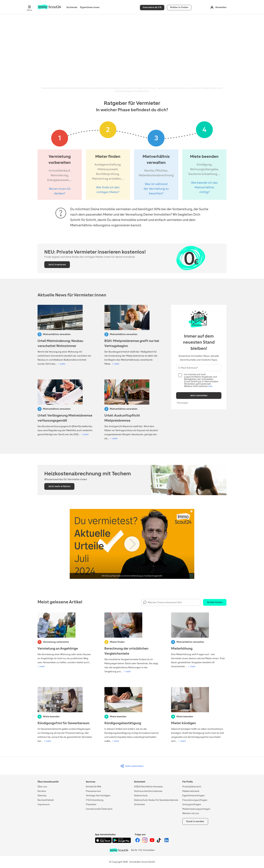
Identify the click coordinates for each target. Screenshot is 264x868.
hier (210, 386)
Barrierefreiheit (46, 800)
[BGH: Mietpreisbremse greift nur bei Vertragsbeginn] (132, 335)
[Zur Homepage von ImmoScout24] (49, 8)
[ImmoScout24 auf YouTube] (152, 842)
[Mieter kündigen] (199, 715)
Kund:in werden (195, 821)
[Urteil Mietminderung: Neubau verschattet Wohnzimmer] (65, 335)
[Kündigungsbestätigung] (132, 715)
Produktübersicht (192, 787)
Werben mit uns (191, 813)
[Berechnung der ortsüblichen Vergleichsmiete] (132, 643)
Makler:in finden (179, 7)
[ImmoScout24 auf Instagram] (145, 842)
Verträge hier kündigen (98, 795)
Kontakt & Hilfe (94, 787)
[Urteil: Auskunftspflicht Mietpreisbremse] (132, 410)
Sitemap (42, 795)
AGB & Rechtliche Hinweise (148, 787)
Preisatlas (91, 804)
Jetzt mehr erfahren (59, 486)
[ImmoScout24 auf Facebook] (138, 842)
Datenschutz (141, 795)
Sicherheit (139, 804)
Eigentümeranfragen (194, 795)
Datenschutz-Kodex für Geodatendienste (156, 800)
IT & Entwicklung (95, 800)
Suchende (72, 7)
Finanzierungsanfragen (195, 800)
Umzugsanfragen (192, 804)
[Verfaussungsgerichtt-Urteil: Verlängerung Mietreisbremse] (65, 408)
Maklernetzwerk (191, 791)
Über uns (42, 787)
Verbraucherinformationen (148, 791)
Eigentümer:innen (90, 7)
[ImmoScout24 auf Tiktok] (160, 842)
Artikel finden (215, 602)
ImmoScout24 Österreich (99, 809)
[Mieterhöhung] (199, 640)
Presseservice (93, 791)
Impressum (44, 804)
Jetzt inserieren (57, 265)
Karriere (42, 791)
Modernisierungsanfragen (196, 809)
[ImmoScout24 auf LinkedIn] (167, 842)
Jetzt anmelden (199, 395)
